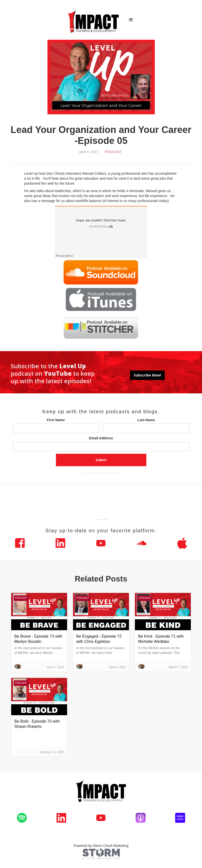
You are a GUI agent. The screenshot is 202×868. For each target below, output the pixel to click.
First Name (56, 420)
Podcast (113, 152)
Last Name (146, 420)
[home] (94, 20)
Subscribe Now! (147, 375)
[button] (131, 20)
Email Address (101, 438)
